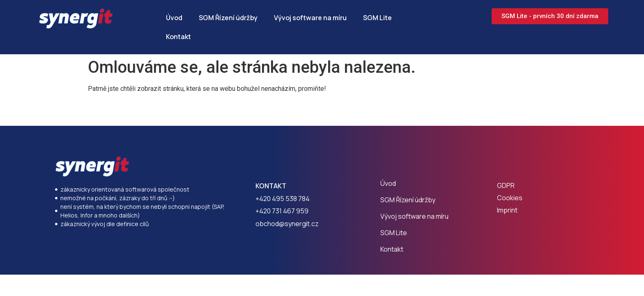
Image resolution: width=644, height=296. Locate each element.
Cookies (510, 198)
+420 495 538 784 (283, 199)
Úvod (174, 18)
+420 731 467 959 (282, 211)
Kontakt (178, 37)
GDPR (506, 185)
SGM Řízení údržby (228, 18)
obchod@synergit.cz (287, 224)
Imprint (507, 210)
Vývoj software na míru (310, 18)
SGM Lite (377, 18)
